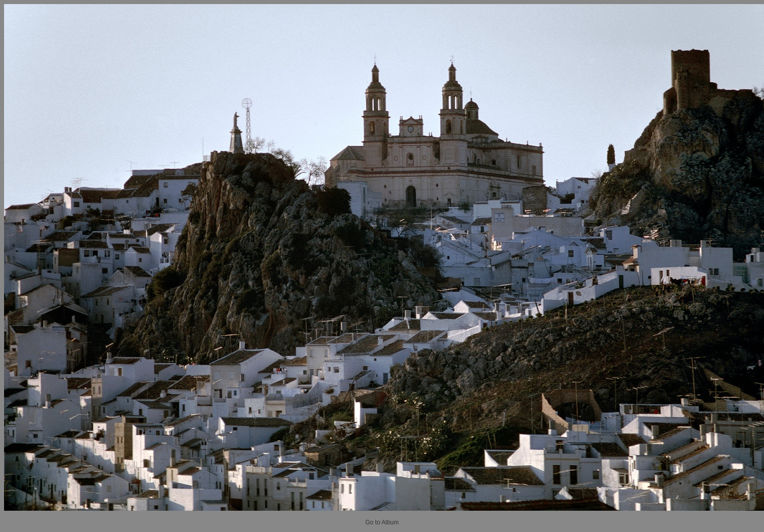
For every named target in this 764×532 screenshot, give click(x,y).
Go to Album (382, 522)
